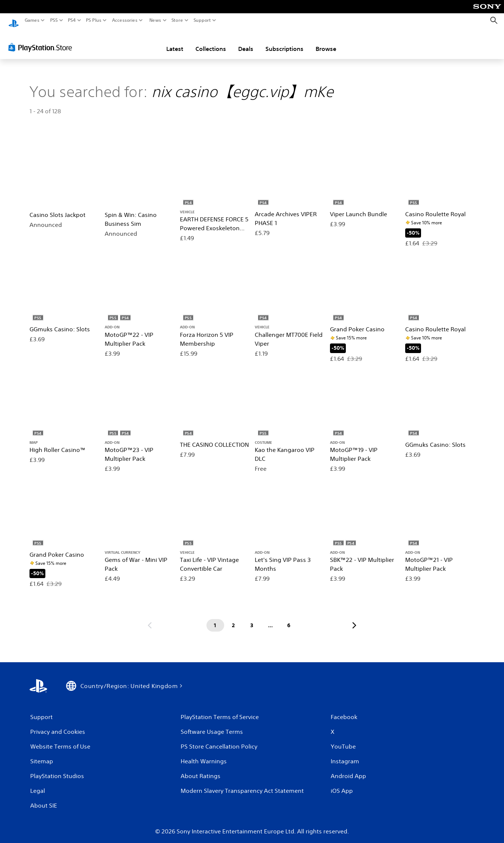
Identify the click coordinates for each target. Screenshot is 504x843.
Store (177, 20)
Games (32, 20)
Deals (246, 42)
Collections (211, 42)
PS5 (54, 20)
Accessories (125, 20)
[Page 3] (252, 619)
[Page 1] (215, 619)
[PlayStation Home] (14, 20)
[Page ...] (271, 619)
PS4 (72, 20)
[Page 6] (289, 619)
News (155, 20)
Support (202, 20)
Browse (326, 42)
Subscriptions (284, 42)
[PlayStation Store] (42, 40)
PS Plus (94, 20)
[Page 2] (234, 619)
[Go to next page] (354, 619)
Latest (175, 42)
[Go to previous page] (150, 619)
